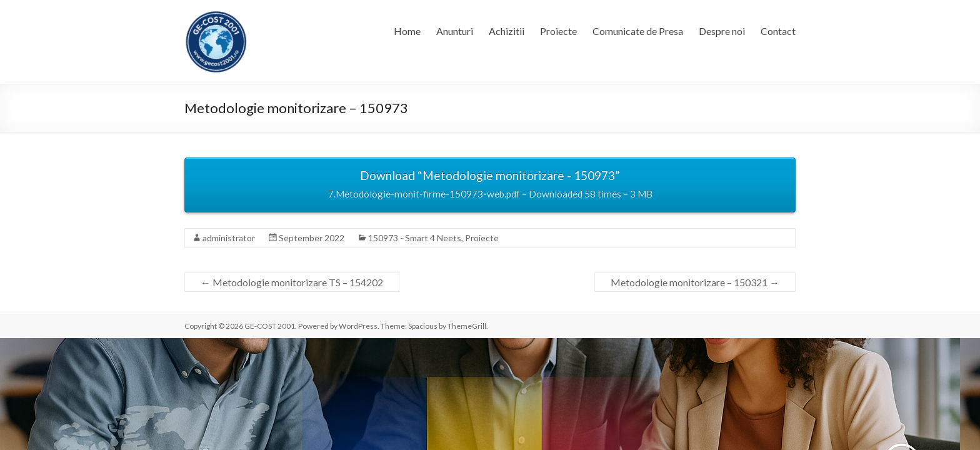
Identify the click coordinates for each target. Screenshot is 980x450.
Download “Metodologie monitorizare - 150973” (490, 186)
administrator (229, 238)
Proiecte (558, 31)
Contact (778, 31)
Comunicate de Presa (638, 31)
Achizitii (507, 31)
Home (407, 31)
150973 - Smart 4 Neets (415, 238)
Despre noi (722, 31)
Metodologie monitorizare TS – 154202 (292, 282)
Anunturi (455, 31)
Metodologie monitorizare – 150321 (695, 282)
